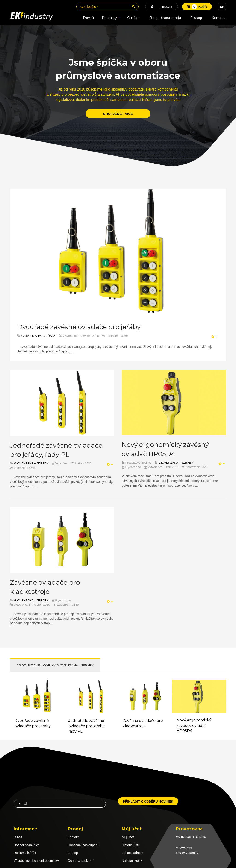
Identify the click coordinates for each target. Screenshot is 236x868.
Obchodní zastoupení (83, 845)
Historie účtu (131, 845)
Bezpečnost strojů (165, 18)
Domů (88, 18)
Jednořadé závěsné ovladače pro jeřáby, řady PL (87, 726)
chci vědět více (118, 114)
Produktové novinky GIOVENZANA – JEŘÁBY (55, 665)
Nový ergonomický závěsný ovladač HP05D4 (194, 726)
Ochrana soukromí (81, 861)
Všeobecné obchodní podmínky (36, 861)
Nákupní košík (132, 861)
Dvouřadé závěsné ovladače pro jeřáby (79, 327)
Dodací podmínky (26, 845)
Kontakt (218, 18)
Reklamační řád (25, 853)
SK (222, 7)
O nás (134, 18)
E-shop (196, 18)
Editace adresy (132, 853)
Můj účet (128, 837)
